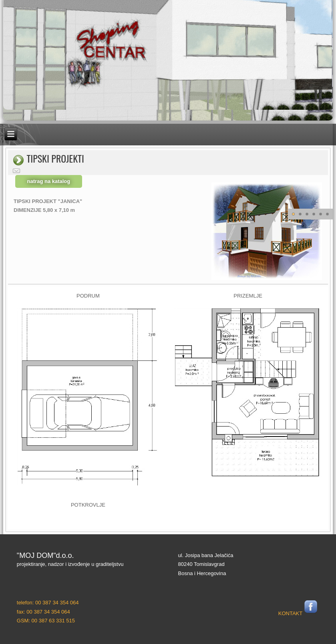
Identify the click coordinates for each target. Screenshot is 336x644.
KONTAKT (290, 613)
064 (73, 603)
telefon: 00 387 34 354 (43, 603)
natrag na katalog (49, 181)
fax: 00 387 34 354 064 (43, 612)
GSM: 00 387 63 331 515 (46, 621)
